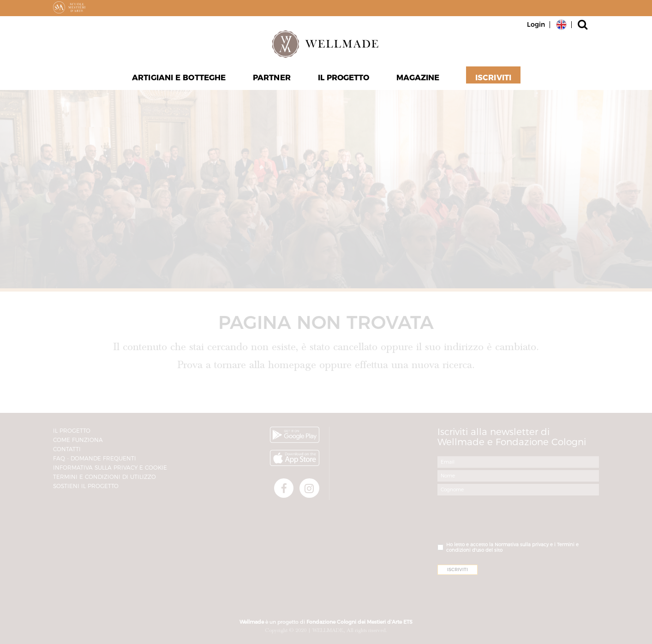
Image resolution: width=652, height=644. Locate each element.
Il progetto (343, 79)
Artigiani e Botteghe (179, 79)
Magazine (418, 79)
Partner (272, 79)
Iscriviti (493, 79)
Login (536, 24)
